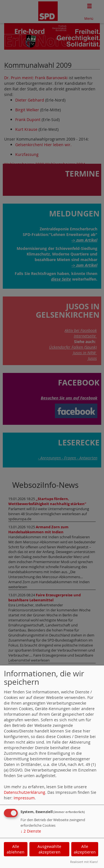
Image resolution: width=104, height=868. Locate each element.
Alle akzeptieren (85, 849)
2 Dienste (31, 831)
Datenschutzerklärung (25, 792)
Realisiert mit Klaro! (84, 862)
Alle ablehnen (16, 849)
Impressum (24, 798)
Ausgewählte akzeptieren (49, 849)
